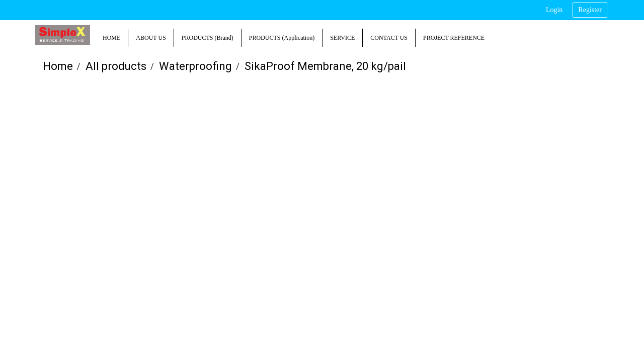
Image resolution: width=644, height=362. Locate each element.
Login (554, 10)
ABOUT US (151, 38)
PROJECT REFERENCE (454, 38)
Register (590, 10)
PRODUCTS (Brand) (208, 38)
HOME (111, 38)
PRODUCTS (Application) (282, 38)
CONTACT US (389, 38)
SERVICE (342, 38)
